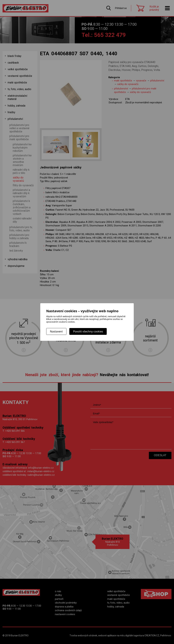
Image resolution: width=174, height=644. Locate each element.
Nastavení (56, 331)
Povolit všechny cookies (88, 331)
